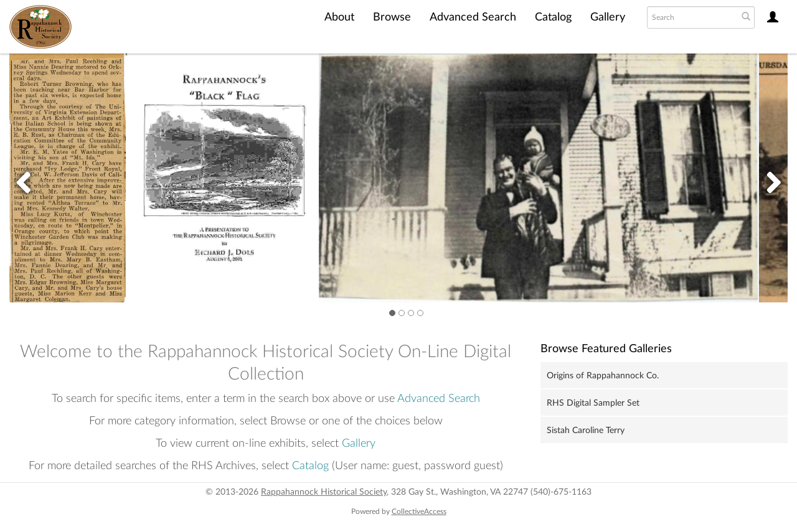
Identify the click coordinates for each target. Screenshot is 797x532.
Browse (392, 17)
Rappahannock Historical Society (324, 492)
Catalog (553, 17)
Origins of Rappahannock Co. (603, 376)
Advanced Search (473, 17)
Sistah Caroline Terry (586, 431)
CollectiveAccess (419, 511)
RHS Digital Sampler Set (593, 403)
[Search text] (691, 17)
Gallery (608, 17)
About (339, 17)
